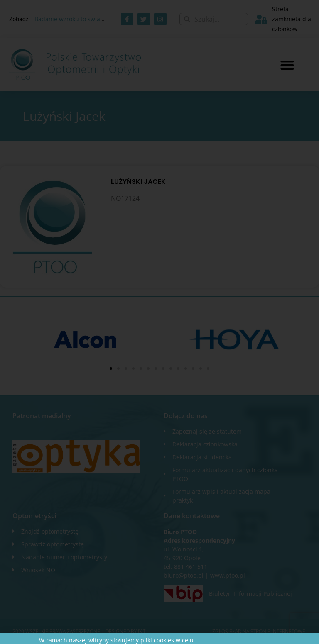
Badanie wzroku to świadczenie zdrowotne (94, 19)
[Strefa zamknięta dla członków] (261, 19)
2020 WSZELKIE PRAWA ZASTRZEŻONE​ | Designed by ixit (79, 631)
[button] (287, 65)
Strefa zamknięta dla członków (292, 19)
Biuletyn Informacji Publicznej (250, 594)
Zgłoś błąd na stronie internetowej (259, 631)
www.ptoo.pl (228, 575)
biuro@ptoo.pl (184, 575)
